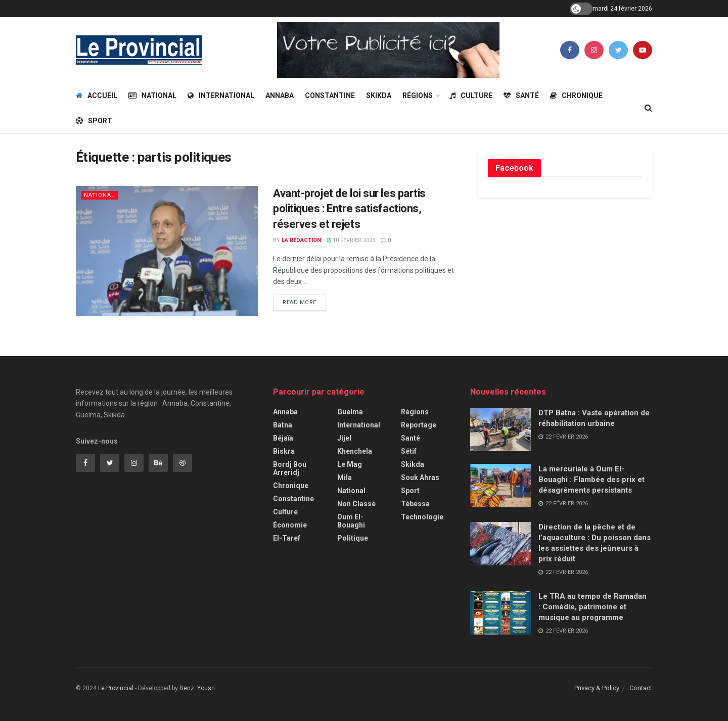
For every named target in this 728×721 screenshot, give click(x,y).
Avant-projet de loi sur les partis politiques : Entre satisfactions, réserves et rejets (349, 209)
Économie (290, 525)
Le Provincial (116, 688)
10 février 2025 (351, 240)
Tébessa (415, 504)
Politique (353, 538)
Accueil (97, 95)
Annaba (280, 95)
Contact (641, 688)
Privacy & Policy (597, 688)
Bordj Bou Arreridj (290, 468)
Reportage (419, 425)
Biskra (284, 451)
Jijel (344, 438)
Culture (471, 95)
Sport (94, 121)
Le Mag (350, 464)
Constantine (330, 95)
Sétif (409, 451)
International (221, 95)
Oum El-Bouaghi (351, 521)
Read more (300, 302)
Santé (521, 95)
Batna (283, 425)
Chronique (576, 95)
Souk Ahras (420, 477)
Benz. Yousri (197, 688)
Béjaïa (283, 438)
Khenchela (355, 451)
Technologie (422, 517)
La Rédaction (301, 240)
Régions (418, 95)
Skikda (379, 95)
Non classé (356, 504)
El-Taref (287, 538)
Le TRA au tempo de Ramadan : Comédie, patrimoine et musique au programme (594, 607)
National (152, 95)
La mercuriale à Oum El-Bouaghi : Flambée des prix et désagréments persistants (591, 479)
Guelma (350, 412)
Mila (345, 477)
